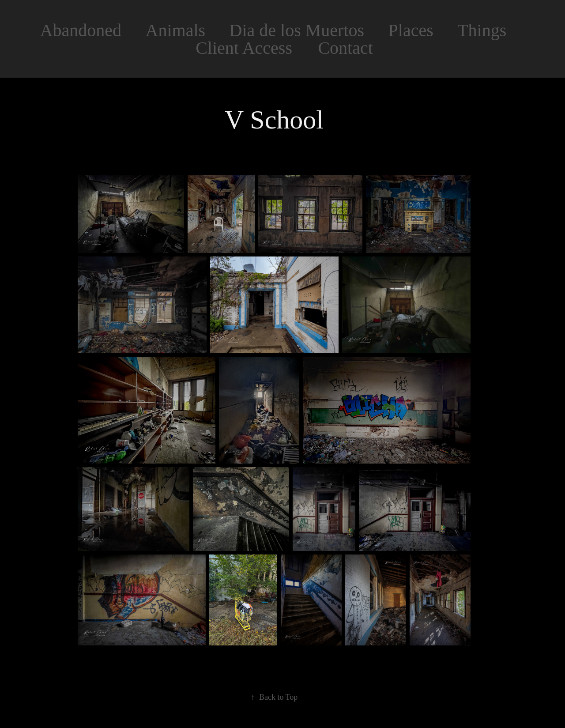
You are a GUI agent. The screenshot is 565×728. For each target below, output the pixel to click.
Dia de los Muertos (297, 30)
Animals (176, 30)
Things (482, 30)
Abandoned (81, 30)
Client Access (244, 48)
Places (411, 30)
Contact (345, 48)
